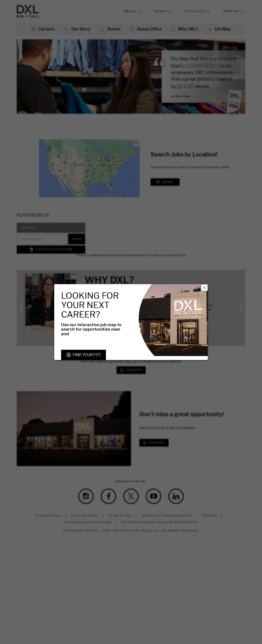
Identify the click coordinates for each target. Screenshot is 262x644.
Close (204, 287)
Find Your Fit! (87, 355)
